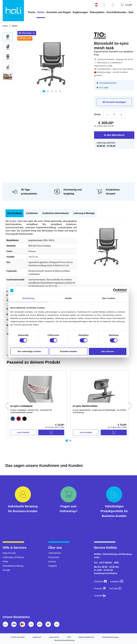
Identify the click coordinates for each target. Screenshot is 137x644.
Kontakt (6, 570)
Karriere (52, 562)
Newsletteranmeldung (13, 566)
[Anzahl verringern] (107, 114)
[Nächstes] (130, 405)
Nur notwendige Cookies (29, 351)
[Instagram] (117, 581)
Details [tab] (68, 298)
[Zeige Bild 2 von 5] (48, 91)
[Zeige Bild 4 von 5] (56, 91)
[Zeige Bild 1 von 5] (44, 91)
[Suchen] (105, 5)
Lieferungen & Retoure (13, 557)
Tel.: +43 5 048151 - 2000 (106, 563)
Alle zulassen (108, 351)
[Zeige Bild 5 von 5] (60, 91)
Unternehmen (55, 553)
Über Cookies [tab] (109, 298)
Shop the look (9, 553)
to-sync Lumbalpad (21, 406)
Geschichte (54, 557)
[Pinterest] (100, 589)
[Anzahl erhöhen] (121, 114)
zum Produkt (23, 432)
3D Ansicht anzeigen (114, 102)
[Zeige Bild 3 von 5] (52, 91)
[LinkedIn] (100, 596)
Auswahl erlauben (68, 351)
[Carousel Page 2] (70, 441)
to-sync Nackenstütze (85, 406)
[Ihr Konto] (114, 5)
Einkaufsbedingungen (110, 637)
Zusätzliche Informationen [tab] (56, 213)
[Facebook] (101, 581)
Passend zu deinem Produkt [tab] (33, 362)
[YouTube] (115, 589)
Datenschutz (54, 637)
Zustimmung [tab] (28, 298)
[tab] (15, 213)
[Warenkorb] (127, 6)
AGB (69, 637)
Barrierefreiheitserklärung (64, 640)
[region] (46, 62)
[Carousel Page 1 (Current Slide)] (67, 441)
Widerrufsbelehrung (86, 637)
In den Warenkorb (114, 135)
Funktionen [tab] (32, 213)
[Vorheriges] (7, 405)
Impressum (37, 637)
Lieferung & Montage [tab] (84, 213)
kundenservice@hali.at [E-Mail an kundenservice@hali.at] (106, 573)
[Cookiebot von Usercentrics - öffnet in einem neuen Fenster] (115, 291)
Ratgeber (53, 566)
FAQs (5, 562)
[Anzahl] (114, 114)
